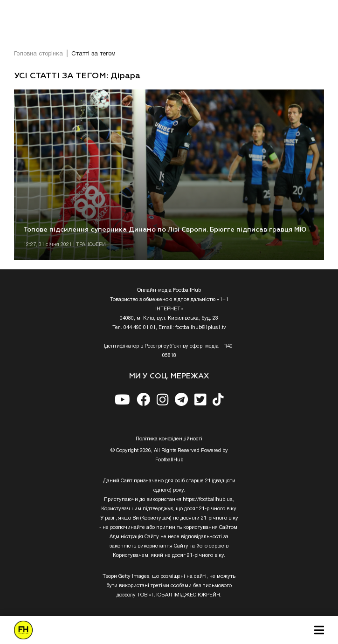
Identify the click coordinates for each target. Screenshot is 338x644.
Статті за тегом (93, 54)
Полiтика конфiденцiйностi (169, 439)
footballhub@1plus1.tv (201, 328)
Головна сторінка (38, 54)
